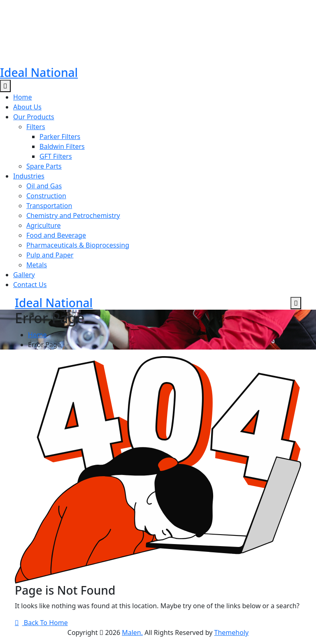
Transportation (49, 206)
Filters (36, 127)
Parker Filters (60, 137)
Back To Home (41, 623)
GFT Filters (56, 156)
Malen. (132, 632)
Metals (37, 265)
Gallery (24, 275)
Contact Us (30, 285)
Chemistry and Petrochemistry (73, 215)
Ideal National (39, 72)
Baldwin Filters (62, 146)
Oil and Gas (44, 186)
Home (23, 97)
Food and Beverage (56, 235)
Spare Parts (44, 166)
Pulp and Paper (50, 255)
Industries (29, 176)
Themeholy (232, 632)
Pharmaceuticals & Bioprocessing (78, 245)
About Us (27, 107)
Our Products (34, 117)
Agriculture (43, 225)
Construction (46, 196)
